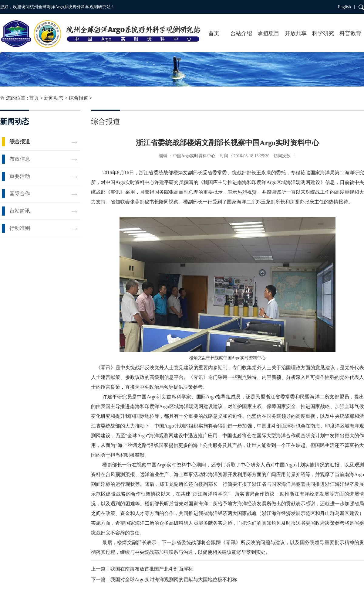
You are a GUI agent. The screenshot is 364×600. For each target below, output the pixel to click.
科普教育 (350, 33)
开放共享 (296, 33)
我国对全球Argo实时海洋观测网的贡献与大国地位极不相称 (174, 580)
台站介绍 (241, 33)
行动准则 (20, 228)
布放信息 (20, 159)
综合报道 (79, 98)
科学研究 (323, 33)
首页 (214, 33)
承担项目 (268, 33)
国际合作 (20, 194)
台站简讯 (20, 211)
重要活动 (20, 176)
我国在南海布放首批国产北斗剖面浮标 (152, 569)
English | (346, 7)
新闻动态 (54, 98)
